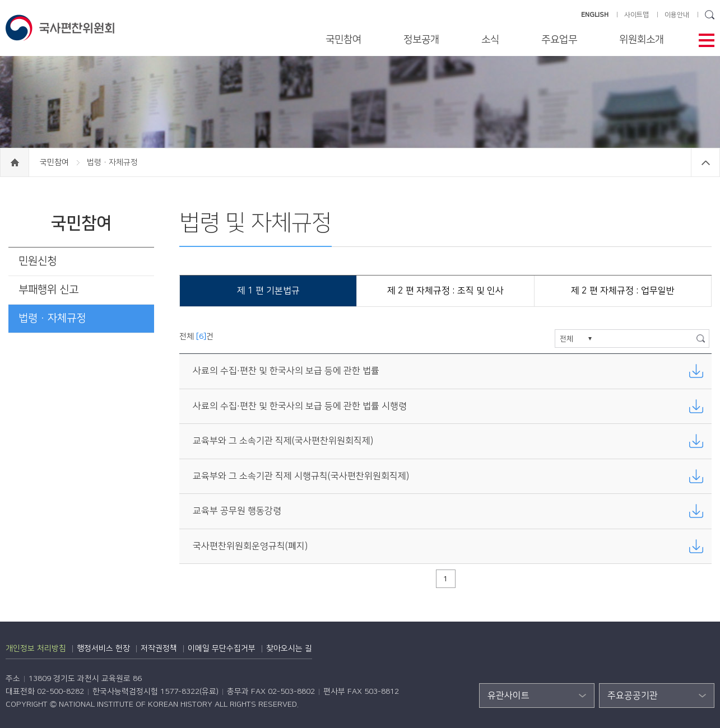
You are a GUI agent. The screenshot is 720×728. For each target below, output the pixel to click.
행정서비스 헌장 (103, 648)
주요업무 (559, 40)
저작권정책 (159, 648)
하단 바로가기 (0, 0)
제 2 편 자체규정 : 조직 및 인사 (445, 291)
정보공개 (421, 40)
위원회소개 (642, 40)
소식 (490, 40)
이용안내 (677, 15)
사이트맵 (637, 15)
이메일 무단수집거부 (222, 648)
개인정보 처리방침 (36, 648)
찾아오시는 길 (289, 648)
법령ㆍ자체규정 (52, 318)
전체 (566, 339)
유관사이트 (508, 696)
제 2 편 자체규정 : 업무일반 (623, 291)
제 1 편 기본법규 (268, 291)
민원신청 (38, 261)
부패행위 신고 (48, 290)
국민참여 (343, 40)
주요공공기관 (633, 696)
